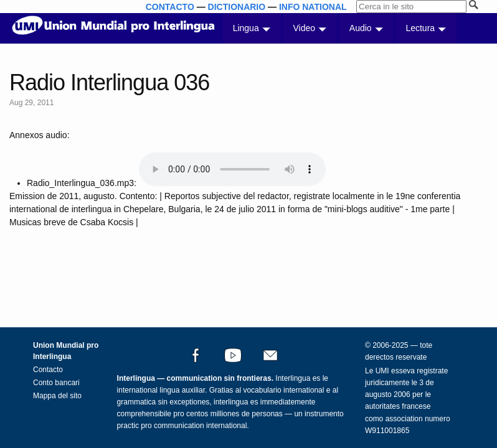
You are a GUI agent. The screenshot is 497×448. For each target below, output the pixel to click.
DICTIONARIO (237, 7)
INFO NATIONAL (313, 7)
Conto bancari (56, 383)
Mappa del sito (57, 396)
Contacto (48, 370)
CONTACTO (170, 7)
